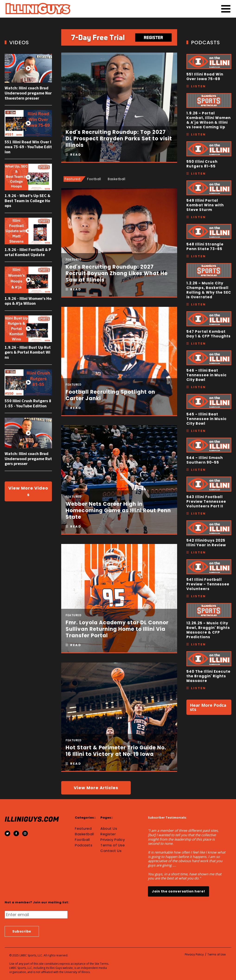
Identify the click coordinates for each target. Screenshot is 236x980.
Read (76, 155)
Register (108, 834)
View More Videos (28, 491)
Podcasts (84, 845)
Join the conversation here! (179, 891)
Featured (83, 829)
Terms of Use (113, 845)
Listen (198, 86)
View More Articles (96, 788)
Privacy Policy (113, 840)
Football (82, 840)
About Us (109, 829)
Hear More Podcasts (208, 707)
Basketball (84, 834)
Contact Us (111, 851)
